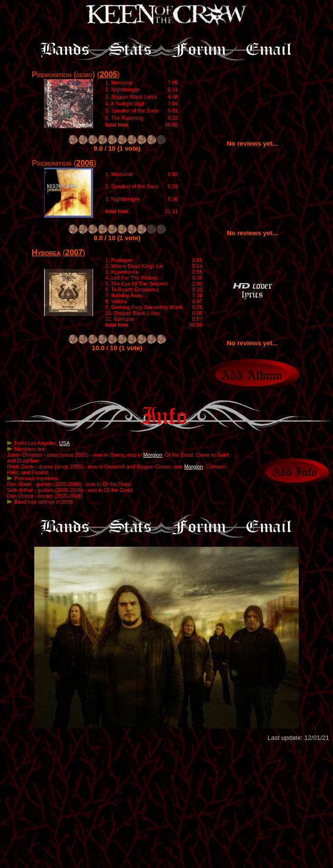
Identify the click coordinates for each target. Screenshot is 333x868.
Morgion (153, 455)
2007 (74, 253)
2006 (85, 163)
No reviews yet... (252, 144)
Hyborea (46, 253)
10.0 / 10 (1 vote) (117, 348)
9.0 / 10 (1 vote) (117, 148)
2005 (109, 75)
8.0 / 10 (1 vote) (117, 238)
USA (65, 443)
